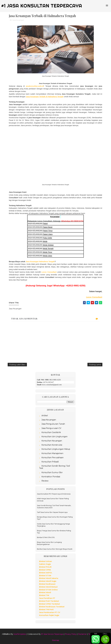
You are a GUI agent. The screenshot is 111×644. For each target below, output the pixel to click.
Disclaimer (82, 634)
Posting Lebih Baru (17, 365)
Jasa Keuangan (18, 20)
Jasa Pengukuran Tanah (53, 424)
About (5, 634)
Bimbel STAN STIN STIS (46, 537)
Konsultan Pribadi (50, 462)
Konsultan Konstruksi (52, 445)
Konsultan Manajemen (52, 453)
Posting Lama (95, 365)
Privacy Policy (71, 634)
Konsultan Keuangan (52, 441)
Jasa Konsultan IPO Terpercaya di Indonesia (54, 494)
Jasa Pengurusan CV (51, 428)
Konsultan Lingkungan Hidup (56, 449)
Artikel (45, 416)
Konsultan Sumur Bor (52, 472)
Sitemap (56, 640)
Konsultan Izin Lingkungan (54, 437)
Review (45, 481)
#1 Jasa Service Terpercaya (52, 634)
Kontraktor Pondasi (51, 477)
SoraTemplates (20, 634)
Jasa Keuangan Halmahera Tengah (40, 262)
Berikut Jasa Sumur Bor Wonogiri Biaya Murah (55, 549)
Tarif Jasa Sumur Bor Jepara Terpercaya (52, 512)
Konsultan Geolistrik (51, 432)
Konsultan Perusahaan (53, 458)
